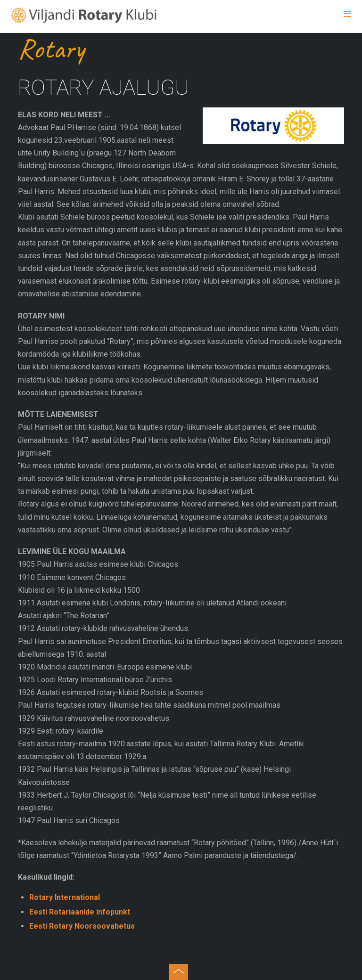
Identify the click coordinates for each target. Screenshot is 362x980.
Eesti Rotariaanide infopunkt (80, 912)
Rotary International (65, 897)
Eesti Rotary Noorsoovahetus (82, 926)
